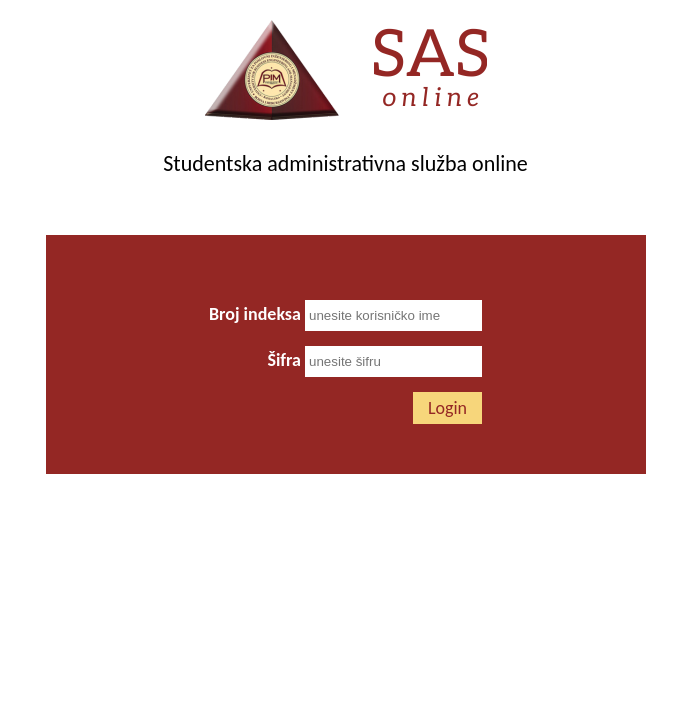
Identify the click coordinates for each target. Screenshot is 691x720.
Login (447, 408)
